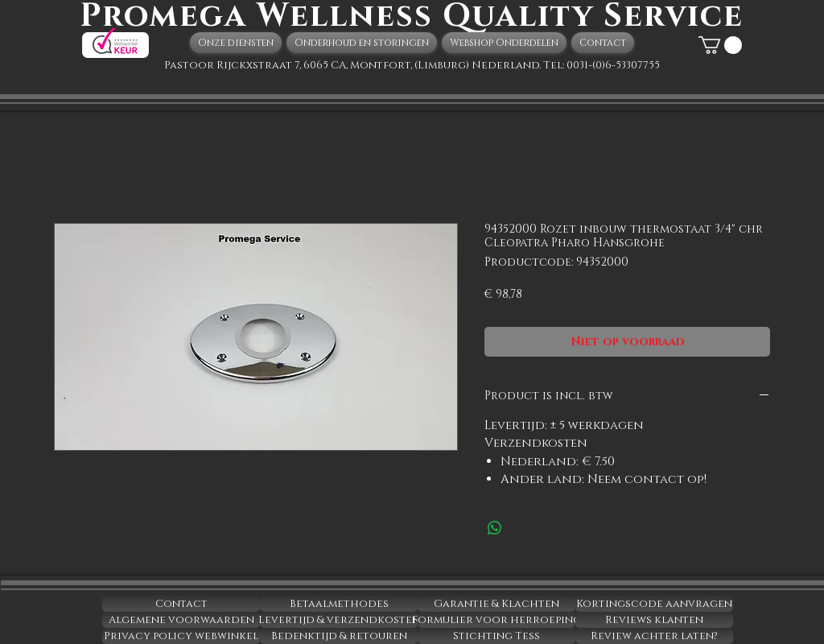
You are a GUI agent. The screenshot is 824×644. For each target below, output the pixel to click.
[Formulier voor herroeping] (496, 620)
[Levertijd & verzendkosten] (339, 620)
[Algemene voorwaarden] (181, 620)
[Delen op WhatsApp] (495, 528)
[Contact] (181, 604)
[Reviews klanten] (654, 620)
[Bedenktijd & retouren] (339, 636)
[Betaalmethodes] (339, 604)
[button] (720, 45)
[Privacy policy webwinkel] (181, 636)
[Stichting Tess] (496, 636)
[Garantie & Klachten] (496, 604)
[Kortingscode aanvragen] (654, 604)
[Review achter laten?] (654, 636)
